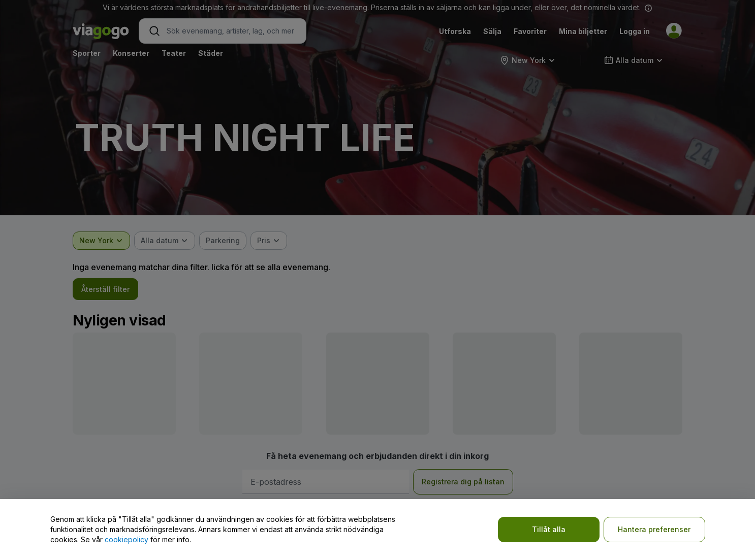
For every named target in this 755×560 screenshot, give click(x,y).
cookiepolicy (127, 539)
